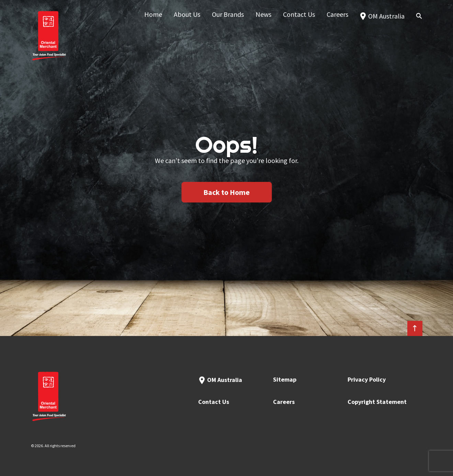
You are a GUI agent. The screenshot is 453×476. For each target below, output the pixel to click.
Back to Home (226, 192)
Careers (284, 402)
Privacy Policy (367, 379)
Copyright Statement (377, 402)
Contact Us (214, 402)
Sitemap (285, 379)
